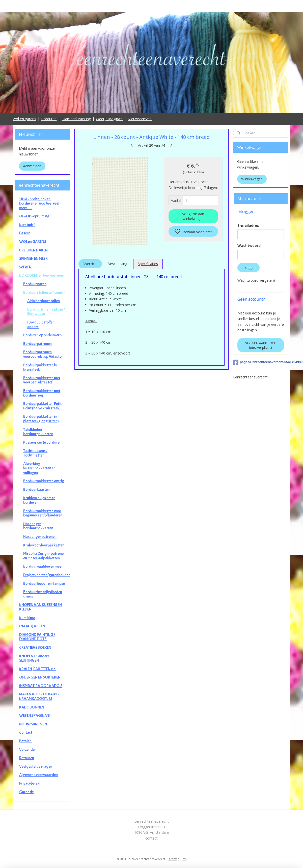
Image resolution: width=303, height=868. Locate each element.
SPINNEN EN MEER (33, 259)
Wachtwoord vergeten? (256, 280)
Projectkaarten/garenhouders (46, 575)
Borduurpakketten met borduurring (42, 393)
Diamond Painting (76, 119)
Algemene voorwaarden (38, 775)
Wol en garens (24, 119)
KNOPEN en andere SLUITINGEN (34, 658)
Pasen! (24, 233)
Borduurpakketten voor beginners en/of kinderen (43, 513)
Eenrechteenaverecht (250, 377)
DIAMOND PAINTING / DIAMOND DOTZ (37, 637)
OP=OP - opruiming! (35, 216)
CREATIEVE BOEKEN (35, 648)
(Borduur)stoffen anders (41, 325)
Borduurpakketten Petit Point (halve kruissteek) (42, 406)
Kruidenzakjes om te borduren (39, 500)
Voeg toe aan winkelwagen (193, 216)
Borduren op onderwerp (42, 335)
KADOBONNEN (32, 707)
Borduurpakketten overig (44, 481)
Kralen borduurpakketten (44, 545)
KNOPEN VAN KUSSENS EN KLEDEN (40, 607)
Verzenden (28, 750)
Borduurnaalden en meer (43, 566)
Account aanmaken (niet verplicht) (260, 345)
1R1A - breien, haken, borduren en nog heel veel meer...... (39, 203)
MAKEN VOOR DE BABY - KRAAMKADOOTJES (39, 696)
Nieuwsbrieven (140, 119)
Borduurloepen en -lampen (44, 584)
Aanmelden (32, 166)
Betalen (25, 741)
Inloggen (249, 267)
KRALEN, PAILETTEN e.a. (38, 669)
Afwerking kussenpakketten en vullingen (39, 468)
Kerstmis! (27, 225)
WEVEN (25, 267)
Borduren (49, 119)
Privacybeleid (30, 783)
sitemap (174, 859)
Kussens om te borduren (42, 442)
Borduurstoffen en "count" (44, 293)
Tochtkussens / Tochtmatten (35, 453)
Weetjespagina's (109, 119)
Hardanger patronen (40, 537)
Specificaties (148, 264)
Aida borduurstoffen (44, 301)
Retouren (27, 758)
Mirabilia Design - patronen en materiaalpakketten (44, 556)
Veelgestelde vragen (36, 766)
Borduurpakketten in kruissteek (40, 367)
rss (185, 859)
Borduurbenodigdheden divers (43, 594)
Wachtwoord (249, 246)
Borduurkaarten (36, 490)
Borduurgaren (35, 284)
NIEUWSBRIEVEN (33, 724)
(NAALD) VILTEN (32, 626)
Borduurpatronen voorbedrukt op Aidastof (43, 354)
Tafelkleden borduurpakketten (38, 432)
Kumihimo (27, 618)
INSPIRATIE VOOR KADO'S (41, 686)
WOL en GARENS (33, 242)
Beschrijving (117, 264)
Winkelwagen (252, 179)
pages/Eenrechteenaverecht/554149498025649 (261, 362)
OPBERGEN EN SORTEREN (40, 677)
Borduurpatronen (37, 344)
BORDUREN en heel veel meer (42, 275)
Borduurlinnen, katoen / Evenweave (46, 312)
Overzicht (90, 264)
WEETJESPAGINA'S (34, 716)
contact (151, 838)
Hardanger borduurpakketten (38, 526)
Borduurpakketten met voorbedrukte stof (42, 380)
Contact (26, 732)
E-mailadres (248, 225)
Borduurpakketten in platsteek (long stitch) (41, 419)
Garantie (26, 792)
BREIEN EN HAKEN (33, 250)
